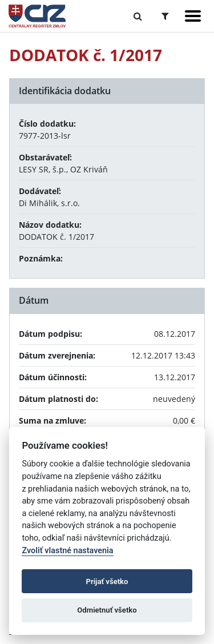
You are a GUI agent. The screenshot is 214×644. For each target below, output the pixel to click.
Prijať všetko (107, 581)
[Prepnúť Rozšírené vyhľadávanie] (165, 16)
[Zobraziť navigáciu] (193, 16)
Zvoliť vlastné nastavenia (67, 551)
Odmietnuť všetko (107, 610)
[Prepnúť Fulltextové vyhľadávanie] (138, 16)
